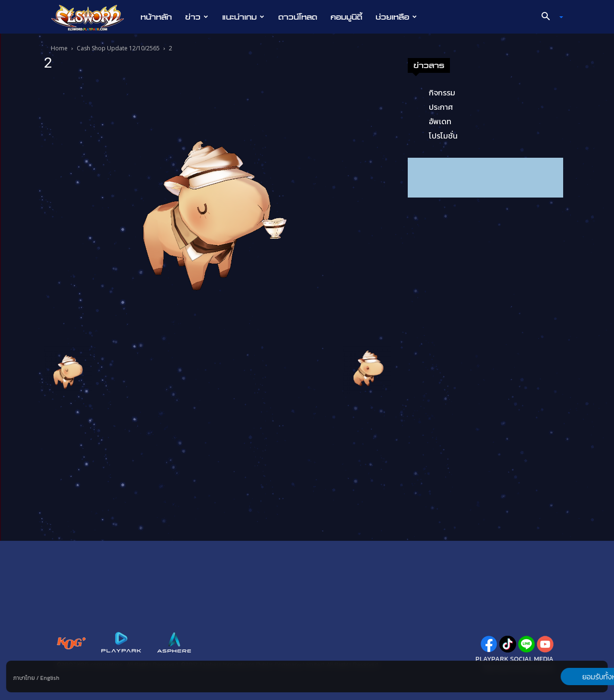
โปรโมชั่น (443, 136)
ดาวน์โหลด (298, 17)
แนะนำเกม (243, 17)
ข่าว (197, 17)
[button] (549, 17)
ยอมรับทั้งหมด (557, 677)
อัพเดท (440, 121)
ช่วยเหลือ (396, 17)
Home (59, 48)
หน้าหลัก (156, 17)
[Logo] (92, 17)
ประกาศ (441, 107)
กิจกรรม (442, 93)
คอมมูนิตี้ (346, 17)
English (50, 678)
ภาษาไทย (24, 678)
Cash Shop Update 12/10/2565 (118, 48)
